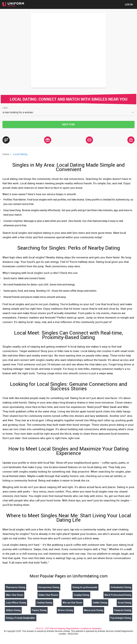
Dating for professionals (85, 587)
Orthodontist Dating (121, 587)
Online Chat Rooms (48, 595)
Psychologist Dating (121, 618)
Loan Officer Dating (16, 603)
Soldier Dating (100, 603)
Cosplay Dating (81, 595)
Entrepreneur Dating (49, 587)
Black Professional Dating (118, 595)
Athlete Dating (13, 610)
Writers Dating (65, 610)
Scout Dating (124, 603)
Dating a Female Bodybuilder (21, 618)
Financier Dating (123, 610)
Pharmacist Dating (16, 587)
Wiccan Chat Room (72, 603)
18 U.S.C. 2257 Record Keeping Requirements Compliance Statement (68, 628)
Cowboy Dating (44, 603)
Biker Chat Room (15, 595)
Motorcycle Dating (94, 610)
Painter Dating (39, 610)
